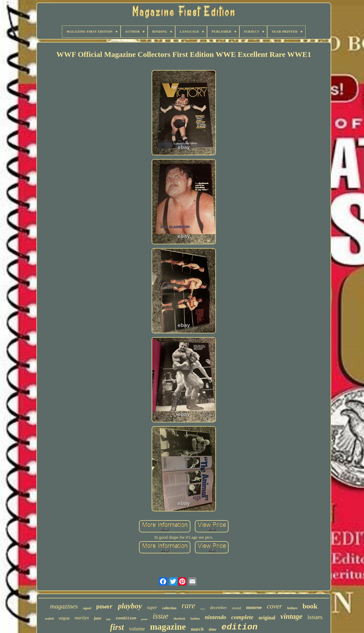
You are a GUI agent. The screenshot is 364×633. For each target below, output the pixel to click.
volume (137, 629)
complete (242, 617)
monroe (254, 607)
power (104, 607)
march (197, 629)
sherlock (179, 618)
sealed (49, 618)
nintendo (215, 617)
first (117, 627)
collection (169, 608)
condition (126, 618)
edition (240, 627)
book (310, 606)
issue (161, 616)
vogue (64, 618)
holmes (292, 608)
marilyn (82, 618)
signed (87, 608)
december (218, 608)
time (213, 629)
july (109, 619)
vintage (291, 616)
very (203, 609)
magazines (64, 606)
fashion (195, 619)
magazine (168, 627)
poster (144, 619)
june (98, 618)
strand (236, 608)
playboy (130, 606)
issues (315, 617)
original (267, 618)
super (152, 607)
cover (275, 606)
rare (188, 605)
